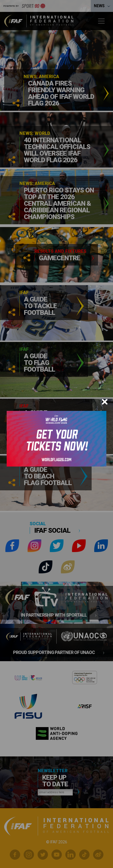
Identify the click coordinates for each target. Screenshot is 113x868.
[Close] (105, 402)
